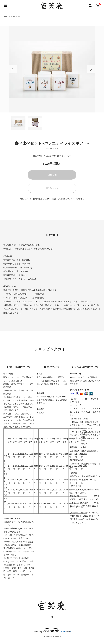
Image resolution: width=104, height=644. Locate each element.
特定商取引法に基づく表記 (44, 199)
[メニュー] (5, 5)
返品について (26, 199)
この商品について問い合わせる (71, 199)
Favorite (52, 188)
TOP (5, 17)
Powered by (52, 630)
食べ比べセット (15, 17)
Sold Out (52, 175)
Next (91, 69)
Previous (13, 69)
